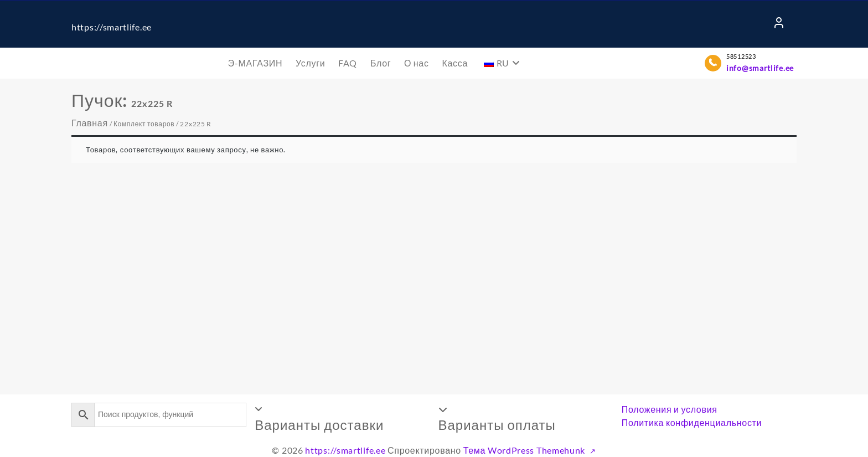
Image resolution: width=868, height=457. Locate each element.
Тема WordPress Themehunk (525, 450)
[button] (342, 418)
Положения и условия (670, 409)
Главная (90, 123)
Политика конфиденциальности (692, 422)
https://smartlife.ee (112, 27)
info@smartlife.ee (760, 68)
